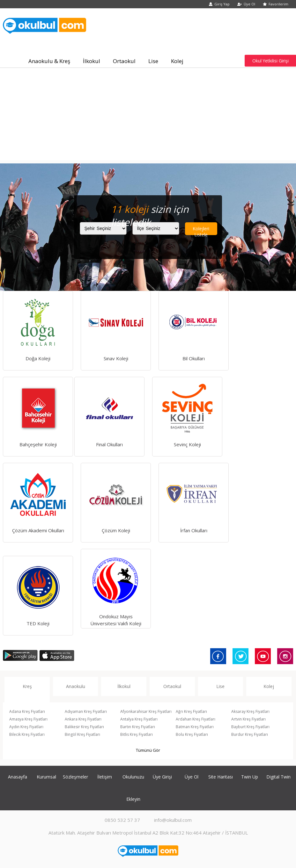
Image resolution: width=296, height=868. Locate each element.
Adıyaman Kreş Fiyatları (86, 711)
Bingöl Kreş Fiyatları (82, 734)
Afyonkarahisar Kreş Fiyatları (146, 711)
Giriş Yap (219, 4)
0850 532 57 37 (122, 820)
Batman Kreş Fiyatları (195, 727)
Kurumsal (46, 777)
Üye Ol (246, 4)
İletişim (105, 777)
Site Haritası (221, 777)
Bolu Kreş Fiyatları (192, 734)
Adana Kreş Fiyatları (27, 711)
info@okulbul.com (173, 820)
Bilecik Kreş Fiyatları (27, 734)
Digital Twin (278, 777)
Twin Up (250, 777)
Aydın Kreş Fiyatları (26, 727)
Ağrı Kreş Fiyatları (191, 711)
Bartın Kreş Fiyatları (138, 727)
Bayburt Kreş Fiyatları (250, 727)
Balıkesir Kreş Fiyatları (84, 727)
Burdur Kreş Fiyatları (250, 734)
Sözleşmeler (75, 777)
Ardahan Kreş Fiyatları (196, 719)
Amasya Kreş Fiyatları (28, 719)
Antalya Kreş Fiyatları (139, 719)
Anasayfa (18, 777)
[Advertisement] (148, 116)
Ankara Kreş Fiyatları (83, 719)
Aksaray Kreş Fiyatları (250, 711)
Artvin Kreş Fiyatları (248, 719)
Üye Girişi (162, 777)
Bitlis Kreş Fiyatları (137, 734)
